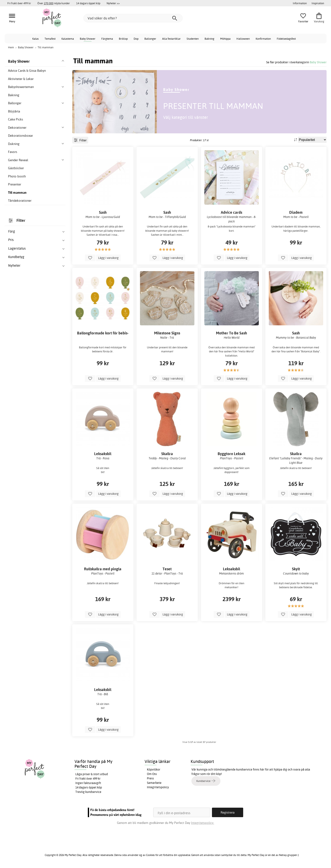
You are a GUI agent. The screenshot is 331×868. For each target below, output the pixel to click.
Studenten (193, 39)
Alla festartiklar (171, 39)
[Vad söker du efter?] (133, 18)
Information (300, 3)
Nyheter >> (113, 3)
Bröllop (123, 39)
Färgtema (107, 39)
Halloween (243, 39)
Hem (11, 47)
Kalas (35, 39)
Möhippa (225, 39)
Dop (136, 39)
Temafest (50, 39)
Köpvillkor (154, 769)
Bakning (209, 39)
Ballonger (150, 39)
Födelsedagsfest (286, 39)
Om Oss (152, 774)
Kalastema (68, 39)
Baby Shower (88, 39)
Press (150, 778)
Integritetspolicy (158, 787)
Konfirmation (263, 39)
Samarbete (154, 783)
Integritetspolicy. (203, 823)
